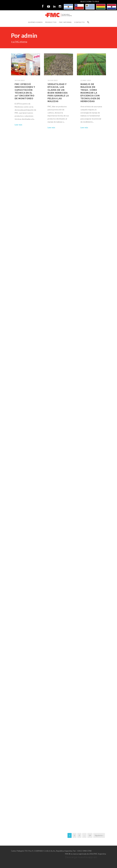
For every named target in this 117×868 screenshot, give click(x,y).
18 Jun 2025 (53, 80)
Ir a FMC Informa (19, 42)
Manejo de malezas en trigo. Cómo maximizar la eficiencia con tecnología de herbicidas (90, 93)
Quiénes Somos (35, 22)
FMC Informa (65, 22)
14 (90, 835)
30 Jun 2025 (20, 80)
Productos (51, 22)
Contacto (79, 22)
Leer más (18, 125)
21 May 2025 (86, 80)
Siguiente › (99, 835)
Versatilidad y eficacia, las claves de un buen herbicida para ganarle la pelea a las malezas (58, 93)
